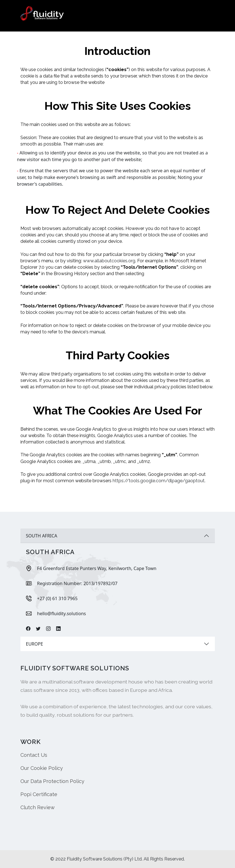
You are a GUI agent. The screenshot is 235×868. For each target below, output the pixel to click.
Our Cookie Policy (42, 768)
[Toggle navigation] (207, 14)
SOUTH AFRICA (42, 536)
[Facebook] (28, 629)
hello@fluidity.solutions (62, 614)
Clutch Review (38, 807)
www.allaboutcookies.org (109, 261)
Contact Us (34, 755)
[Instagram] (48, 629)
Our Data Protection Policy (52, 781)
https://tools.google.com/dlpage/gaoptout (159, 481)
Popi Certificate (39, 794)
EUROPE (35, 644)
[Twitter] (38, 629)
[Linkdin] (58, 629)
